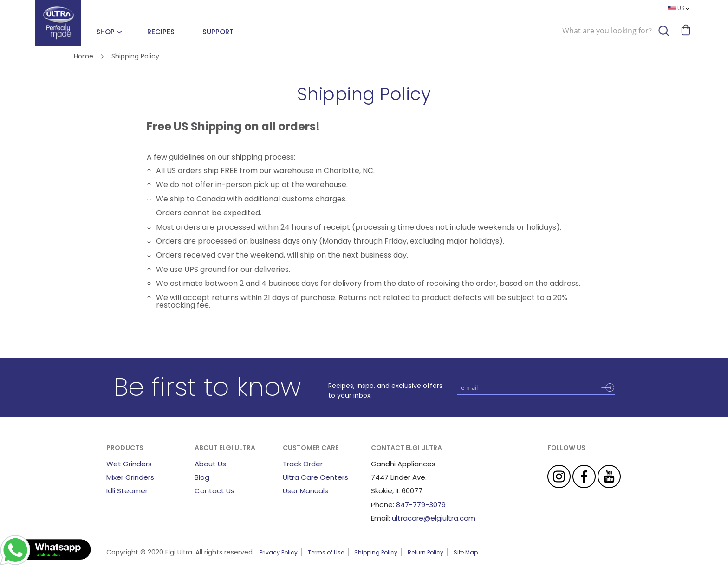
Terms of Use (326, 552)
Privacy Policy (279, 552)
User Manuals (305, 491)
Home (84, 56)
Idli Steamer (127, 491)
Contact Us (214, 491)
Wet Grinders (129, 464)
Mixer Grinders (130, 477)
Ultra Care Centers (315, 477)
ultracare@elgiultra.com (434, 518)
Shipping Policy (376, 552)
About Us (210, 464)
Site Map (466, 552)
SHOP (105, 32)
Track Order (303, 464)
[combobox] (616, 31)
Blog (202, 477)
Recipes (161, 32)
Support (218, 32)
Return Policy (426, 552)
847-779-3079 (421, 505)
